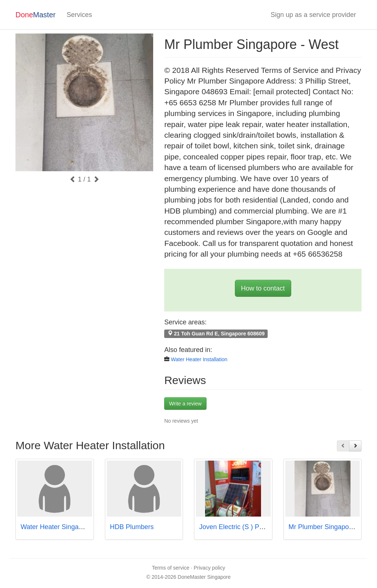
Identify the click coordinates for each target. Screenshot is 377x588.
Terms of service (170, 568)
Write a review (185, 404)
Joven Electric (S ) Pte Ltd (237, 527)
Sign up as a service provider (313, 15)
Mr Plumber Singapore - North (333, 527)
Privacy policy (209, 568)
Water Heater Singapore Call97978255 (78, 527)
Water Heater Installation (199, 359)
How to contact (263, 288)
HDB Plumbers (132, 527)
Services (79, 15)
